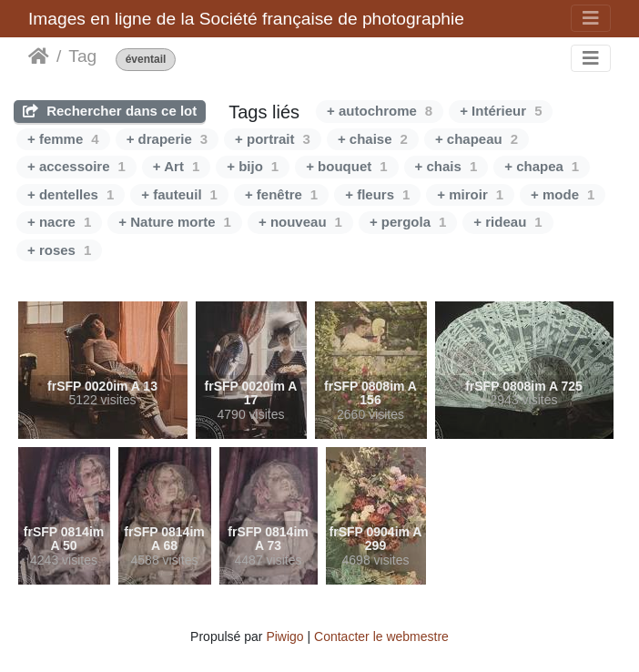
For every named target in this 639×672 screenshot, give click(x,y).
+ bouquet (346, 166)
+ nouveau (300, 222)
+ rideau (507, 222)
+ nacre (59, 222)
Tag (82, 56)
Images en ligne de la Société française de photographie (246, 19)
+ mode (563, 194)
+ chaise (373, 139)
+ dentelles (71, 194)
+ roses (59, 250)
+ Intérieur (501, 111)
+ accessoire (76, 166)
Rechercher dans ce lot (110, 111)
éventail (146, 60)
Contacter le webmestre (381, 636)
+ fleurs (377, 194)
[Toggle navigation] (591, 18)
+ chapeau (477, 139)
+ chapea (542, 166)
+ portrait (273, 139)
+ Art (176, 166)
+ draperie (167, 139)
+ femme (63, 139)
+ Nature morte (175, 222)
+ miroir (470, 194)
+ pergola (408, 222)
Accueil (39, 56)
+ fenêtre (281, 194)
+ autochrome (380, 111)
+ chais (446, 166)
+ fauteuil (179, 194)
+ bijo (253, 166)
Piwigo (284, 636)
